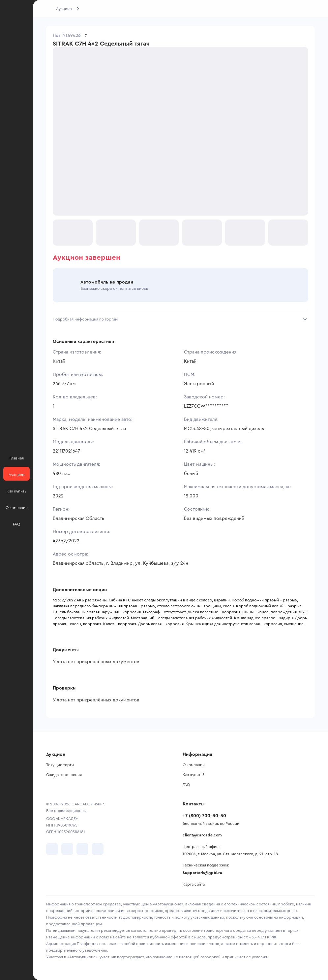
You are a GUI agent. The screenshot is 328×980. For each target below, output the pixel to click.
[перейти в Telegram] (67, 849)
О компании (194, 765)
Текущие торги (60, 765)
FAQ (186, 785)
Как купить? (193, 775)
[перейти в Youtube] (82, 849)
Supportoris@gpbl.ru (202, 873)
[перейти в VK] (52, 849)
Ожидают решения (64, 775)
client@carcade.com (202, 835)
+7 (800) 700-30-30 (204, 816)
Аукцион (64, 9)
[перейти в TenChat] (98, 849)
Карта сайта (194, 884)
